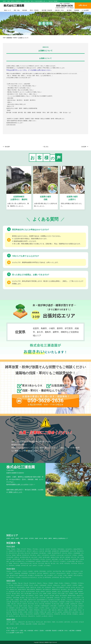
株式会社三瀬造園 (44, 642)
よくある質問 (85, 10)
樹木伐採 (25, 10)
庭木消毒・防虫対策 (47, 10)
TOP (9, 631)
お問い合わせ (20, 633)
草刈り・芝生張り (34, 10)
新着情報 (77, 10)
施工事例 (69, 10)
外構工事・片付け (60, 10)
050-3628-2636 (64, 6)
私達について (8, 10)
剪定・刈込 (17, 10)
